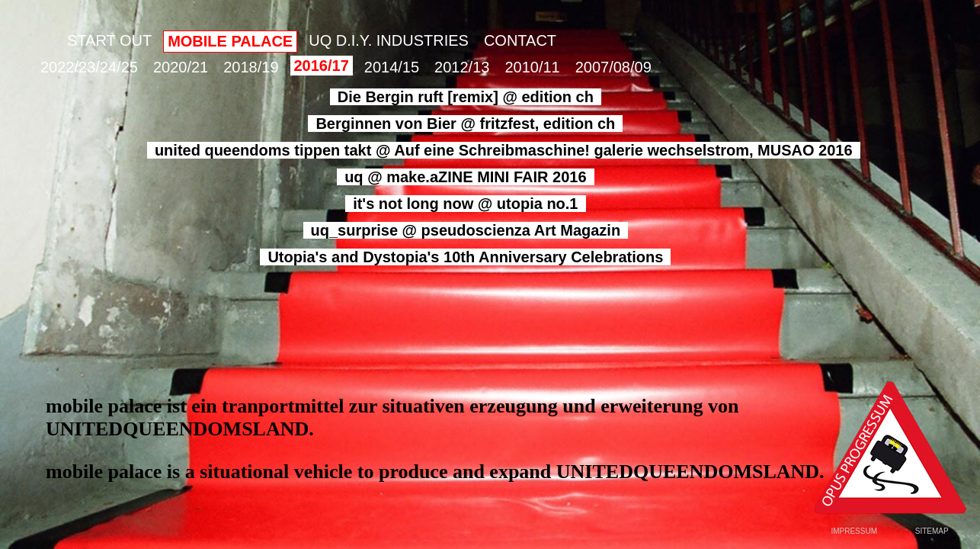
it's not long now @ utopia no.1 (465, 204)
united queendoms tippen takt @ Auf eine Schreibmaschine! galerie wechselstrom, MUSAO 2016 (504, 150)
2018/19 (251, 67)
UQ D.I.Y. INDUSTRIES (389, 40)
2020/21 (181, 67)
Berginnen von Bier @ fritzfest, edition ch (465, 124)
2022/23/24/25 (89, 67)
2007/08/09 (613, 67)
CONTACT (520, 40)
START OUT (109, 40)
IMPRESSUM (854, 531)
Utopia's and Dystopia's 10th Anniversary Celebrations (465, 257)
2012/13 (462, 67)
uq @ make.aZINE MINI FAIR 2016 (465, 177)
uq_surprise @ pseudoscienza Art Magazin (466, 230)
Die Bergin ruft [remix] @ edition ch (466, 97)
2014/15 (392, 67)
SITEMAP (932, 531)
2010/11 (532, 67)
